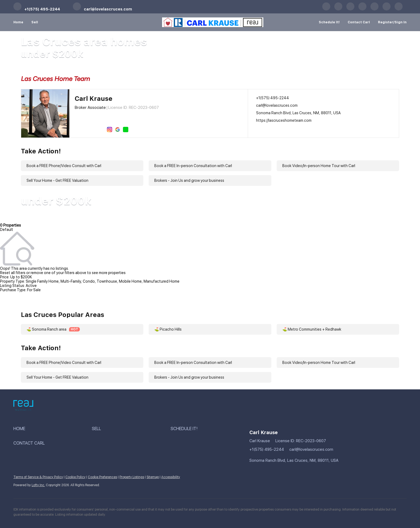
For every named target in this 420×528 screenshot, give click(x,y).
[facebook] (326, 9)
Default (7, 230)
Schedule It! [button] (329, 22)
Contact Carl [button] (359, 22)
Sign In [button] (401, 22)
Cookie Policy (75, 477)
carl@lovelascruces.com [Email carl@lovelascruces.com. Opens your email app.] (277, 105)
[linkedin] (338, 9)
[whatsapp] (399, 9)
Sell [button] (35, 22)
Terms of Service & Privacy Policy (38, 477)
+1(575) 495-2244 (273, 98)
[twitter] (350, 9)
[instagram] (374, 9)
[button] (53, 429)
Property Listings (132, 477)
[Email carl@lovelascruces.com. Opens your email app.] (102, 9)
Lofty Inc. (38, 485)
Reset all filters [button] (13, 273)
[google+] (387, 9)
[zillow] (362, 9)
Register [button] (386, 22)
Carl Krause (94, 99)
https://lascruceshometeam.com (284, 120)
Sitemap (153, 477)
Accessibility (171, 477)
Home (18, 22)
